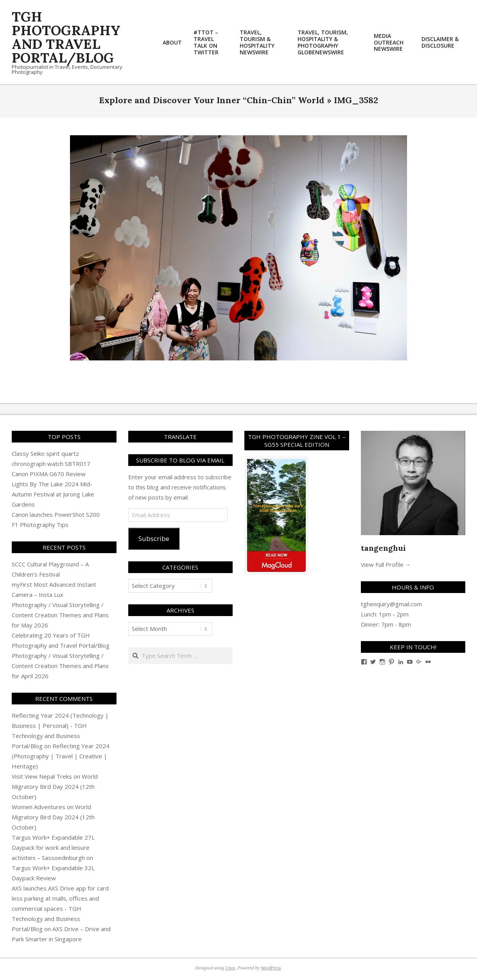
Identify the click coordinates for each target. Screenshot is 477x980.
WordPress (271, 968)
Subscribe (154, 538)
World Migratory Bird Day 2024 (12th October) (55, 787)
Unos (230, 968)
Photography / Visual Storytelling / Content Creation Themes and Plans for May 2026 (60, 615)
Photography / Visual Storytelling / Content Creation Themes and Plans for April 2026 (60, 666)
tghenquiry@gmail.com (391, 604)
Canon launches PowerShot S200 (56, 514)
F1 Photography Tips (40, 525)
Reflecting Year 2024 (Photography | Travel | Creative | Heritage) (61, 756)
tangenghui (383, 548)
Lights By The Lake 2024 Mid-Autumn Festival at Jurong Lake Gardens (53, 494)
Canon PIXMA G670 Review (49, 474)
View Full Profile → (386, 564)
